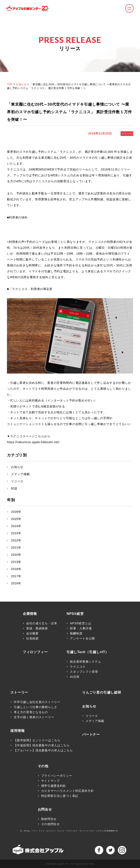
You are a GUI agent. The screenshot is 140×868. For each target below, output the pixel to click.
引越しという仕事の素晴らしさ (35, 707)
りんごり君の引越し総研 (102, 693)
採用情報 (17, 731)
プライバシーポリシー (57, 776)
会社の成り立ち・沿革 (42, 623)
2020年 (16, 555)
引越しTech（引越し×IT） (88, 652)
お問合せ (45, 810)
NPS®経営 (75, 614)
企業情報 (30, 614)
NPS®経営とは (81, 623)
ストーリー (19, 693)
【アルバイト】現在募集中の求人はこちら (43, 750)
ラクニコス (78, 667)
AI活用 (75, 677)
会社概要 (32, 633)
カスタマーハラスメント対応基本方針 (68, 791)
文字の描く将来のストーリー (34, 717)
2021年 (16, 548)
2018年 (16, 569)
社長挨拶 (32, 638)
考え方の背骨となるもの (31, 712)
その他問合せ (50, 824)
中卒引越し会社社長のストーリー (37, 702)
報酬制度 (76, 633)
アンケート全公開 (82, 638)
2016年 (16, 583)
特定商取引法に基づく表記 (60, 796)
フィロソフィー (35, 652)
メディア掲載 (20, 474)
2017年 (16, 576)
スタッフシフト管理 (84, 672)
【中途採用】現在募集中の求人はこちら (42, 745)
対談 (14, 488)
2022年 (16, 540)
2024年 (16, 526)
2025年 (16, 519)
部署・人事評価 (81, 628)
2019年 (16, 562)
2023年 (16, 533)
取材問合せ (49, 819)
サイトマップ (50, 781)
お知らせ (21, 84)
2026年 (16, 512)
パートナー (91, 735)
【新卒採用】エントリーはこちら (37, 740)
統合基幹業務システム (85, 662)
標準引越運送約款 (54, 786)
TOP (10, 84)
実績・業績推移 (37, 628)
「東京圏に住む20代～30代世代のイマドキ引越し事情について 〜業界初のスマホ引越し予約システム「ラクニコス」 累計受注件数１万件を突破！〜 (69, 112)
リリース (127, 134)
